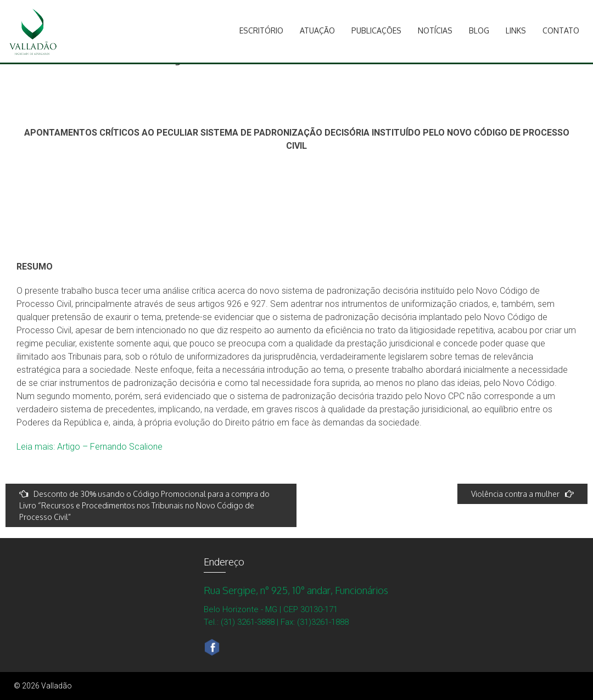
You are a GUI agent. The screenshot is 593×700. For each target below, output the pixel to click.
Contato (561, 30)
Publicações (376, 30)
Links (516, 30)
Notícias (435, 30)
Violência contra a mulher (522, 494)
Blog (479, 30)
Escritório (261, 30)
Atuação (317, 30)
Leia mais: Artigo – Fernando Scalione (89, 447)
